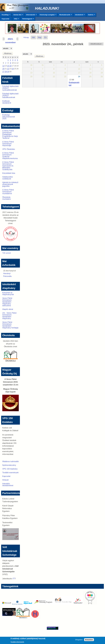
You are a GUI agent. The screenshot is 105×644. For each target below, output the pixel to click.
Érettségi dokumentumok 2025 (9, 117)
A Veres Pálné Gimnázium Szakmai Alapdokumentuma (10, 156)
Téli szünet (7, 253)
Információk (31, 15)
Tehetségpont (27, 19)
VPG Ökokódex (9, 149)
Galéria (91, 15)
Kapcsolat (5, 19)
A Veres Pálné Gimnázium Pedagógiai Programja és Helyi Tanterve (10, 134)
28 (6, 72)
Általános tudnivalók (10, 461)
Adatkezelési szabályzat (8, 178)
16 (10, 66)
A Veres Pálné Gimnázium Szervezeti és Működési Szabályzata (8, 166)
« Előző (92, 44)
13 (3, 66)
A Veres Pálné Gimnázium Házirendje (8, 144)
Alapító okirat (8, 309)
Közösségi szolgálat (47, 15)
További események (10, 473)
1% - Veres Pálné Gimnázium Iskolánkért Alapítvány (9, 316)
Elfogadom (79, 640)
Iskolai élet (17, 15)
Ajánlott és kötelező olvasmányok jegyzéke (10, 184)
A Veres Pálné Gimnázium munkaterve (8, 192)
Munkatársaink (65, 15)
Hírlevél (5, 480)
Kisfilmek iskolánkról (7, 102)
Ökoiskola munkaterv (7, 198)
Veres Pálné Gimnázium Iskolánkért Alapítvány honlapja (10, 325)
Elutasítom (89, 640)
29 (8, 72)
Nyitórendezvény (9, 465)
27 (3, 72)
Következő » (98, 44)
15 (8, 66)
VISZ (16, 19)
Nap (40, 37)
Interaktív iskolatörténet (8, 485)
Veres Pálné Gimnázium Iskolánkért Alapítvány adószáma (7, 302)
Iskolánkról (79, 15)
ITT (14, 579)
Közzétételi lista (9, 173)
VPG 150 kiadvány (10, 469)
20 (3, 69)
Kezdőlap (5, 15)
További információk (17, 643)
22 (8, 69)
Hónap (27, 37)
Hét (33, 37)
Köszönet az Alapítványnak (8, 294)
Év (45, 37)
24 (79, 77)
